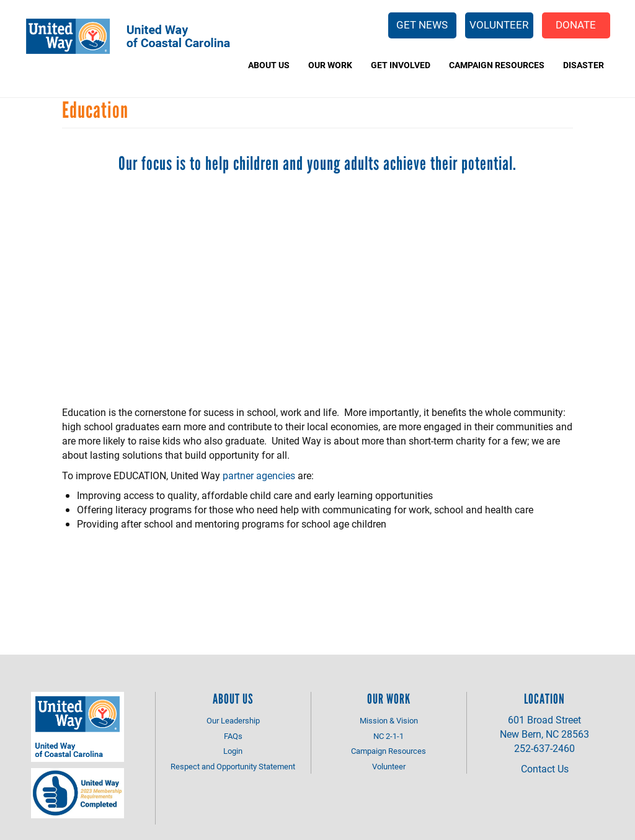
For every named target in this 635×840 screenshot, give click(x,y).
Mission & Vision (389, 720)
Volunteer (499, 24)
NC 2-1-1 (389, 736)
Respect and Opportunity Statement (233, 766)
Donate (576, 24)
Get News (422, 24)
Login (233, 751)
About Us (269, 65)
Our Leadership (233, 720)
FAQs (233, 736)
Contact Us (545, 768)
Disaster (584, 65)
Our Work (330, 65)
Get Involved (401, 65)
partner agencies (259, 475)
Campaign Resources (497, 65)
